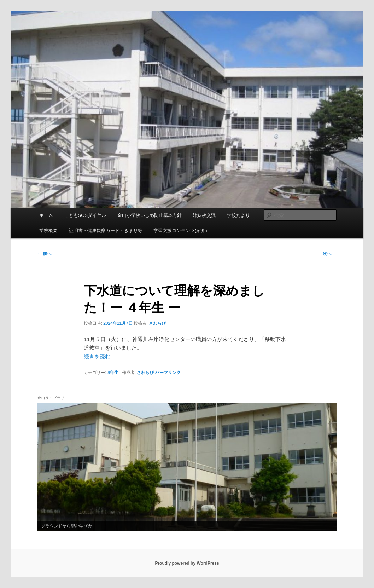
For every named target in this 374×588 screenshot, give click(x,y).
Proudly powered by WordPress (187, 563)
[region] (187, 467)
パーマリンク (168, 373)
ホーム (46, 215)
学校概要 (48, 230)
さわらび (157, 323)
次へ (330, 254)
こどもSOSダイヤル (85, 215)
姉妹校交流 (204, 215)
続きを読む (97, 356)
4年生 (113, 373)
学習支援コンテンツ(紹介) (180, 230)
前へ (44, 254)
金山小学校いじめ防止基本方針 (150, 215)
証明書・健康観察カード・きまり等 (106, 230)
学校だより (238, 215)
